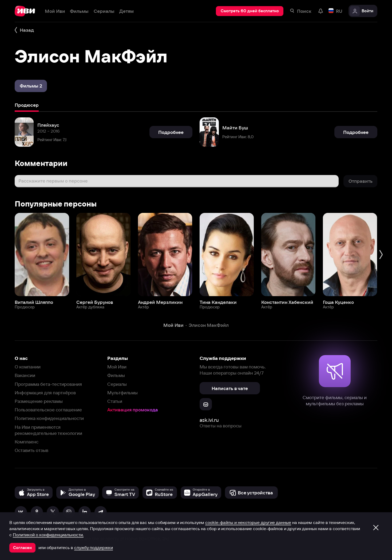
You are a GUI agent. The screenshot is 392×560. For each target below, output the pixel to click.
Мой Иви (117, 367)
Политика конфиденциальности (49, 418)
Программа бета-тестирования (48, 384)
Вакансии (25, 375)
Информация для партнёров (45, 393)
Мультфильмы (122, 393)
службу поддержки (94, 547)
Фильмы (116, 375)
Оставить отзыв (31, 450)
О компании (28, 367)
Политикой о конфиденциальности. (48, 535)
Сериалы (117, 384)
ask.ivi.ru (209, 420)
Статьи (115, 401)
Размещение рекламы (39, 401)
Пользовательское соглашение (48, 410)
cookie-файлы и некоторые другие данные (248, 522)
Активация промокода (133, 410)
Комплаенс (27, 442)
